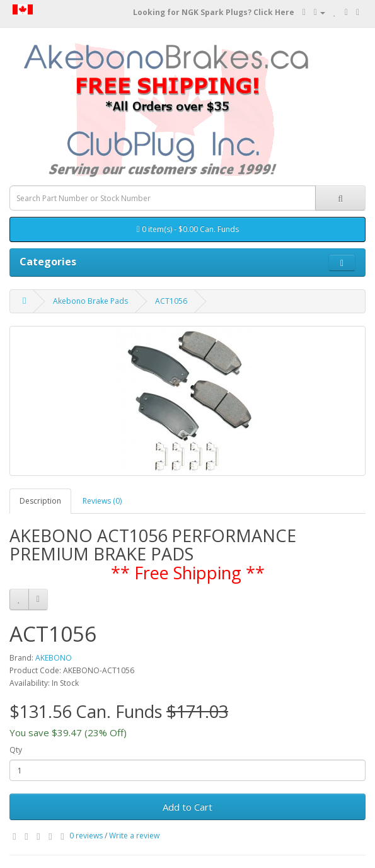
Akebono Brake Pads (90, 301)
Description (40, 501)
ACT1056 (171, 301)
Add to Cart (187, 807)
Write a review (134, 836)
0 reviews (86, 836)
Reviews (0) (102, 501)
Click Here (274, 12)
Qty (16, 750)
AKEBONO (54, 658)
